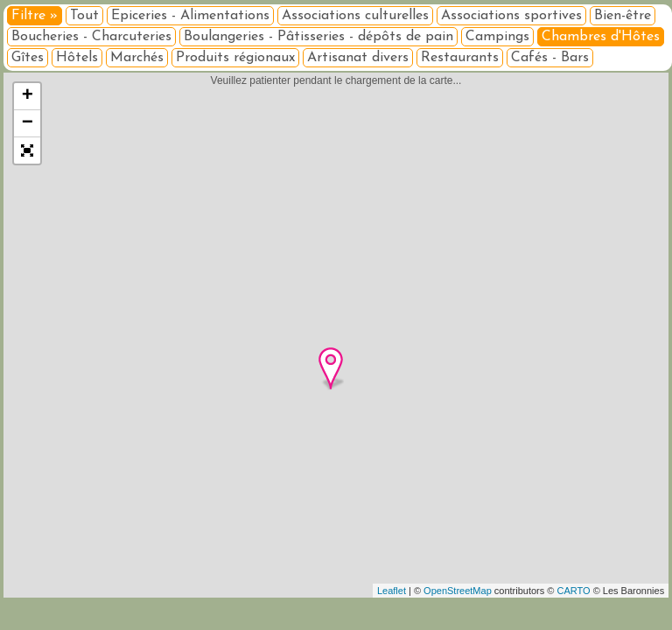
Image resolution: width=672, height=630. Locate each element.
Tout (84, 16)
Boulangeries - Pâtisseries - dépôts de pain (318, 37)
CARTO (574, 591)
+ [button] (28, 96)
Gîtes (28, 58)
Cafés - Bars (550, 58)
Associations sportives (511, 16)
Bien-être (623, 16)
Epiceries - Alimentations (190, 16)
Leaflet (392, 591)
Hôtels (77, 58)
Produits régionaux (235, 58)
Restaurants (460, 58)
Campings (497, 37)
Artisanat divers (358, 58)
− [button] (28, 123)
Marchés (137, 58)
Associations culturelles (355, 16)
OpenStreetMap (458, 591)
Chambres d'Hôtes (601, 37)
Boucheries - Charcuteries (91, 37)
